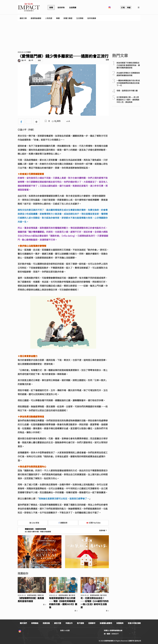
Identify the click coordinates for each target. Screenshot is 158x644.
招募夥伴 (92, 623)
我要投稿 (46, 623)
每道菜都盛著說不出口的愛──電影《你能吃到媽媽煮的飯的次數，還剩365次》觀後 (63, 603)
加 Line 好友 (33, 523)
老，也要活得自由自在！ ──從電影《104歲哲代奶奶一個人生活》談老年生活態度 (95, 603)
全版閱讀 (73, 7)
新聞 (51, 7)
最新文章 (23, 18)
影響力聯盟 (68, 18)
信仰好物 (61, 7)
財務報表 (120, 623)
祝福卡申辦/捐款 (134, 623)
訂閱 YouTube (93, 523)
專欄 (58, 18)
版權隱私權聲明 (106, 623)
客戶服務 (80, 623)
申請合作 (69, 623)
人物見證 (49, 18)
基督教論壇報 (36, 18)
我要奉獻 (103, 530)
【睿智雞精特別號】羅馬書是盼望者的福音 (31, 600)
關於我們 (23, 623)
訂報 (123, 7)
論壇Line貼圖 (65, 630)
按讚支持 (63, 523)
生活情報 (80, 18)
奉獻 (129, 7)
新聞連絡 (35, 623)
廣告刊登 (58, 623)
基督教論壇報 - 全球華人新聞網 (29, 7)
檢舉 (107, 60)
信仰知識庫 (92, 18)
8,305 (56, 121)
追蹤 (39, 60)
